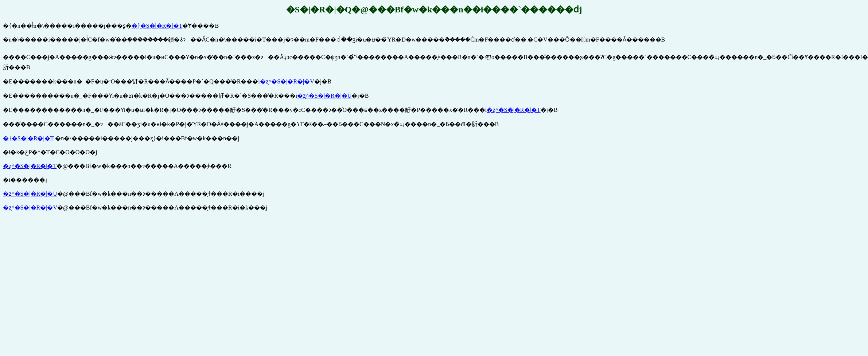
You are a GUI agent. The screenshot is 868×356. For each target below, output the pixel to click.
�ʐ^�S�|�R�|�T (513, 110)
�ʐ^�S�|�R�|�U (324, 96)
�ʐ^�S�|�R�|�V (287, 81)
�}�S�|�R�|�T (157, 26)
